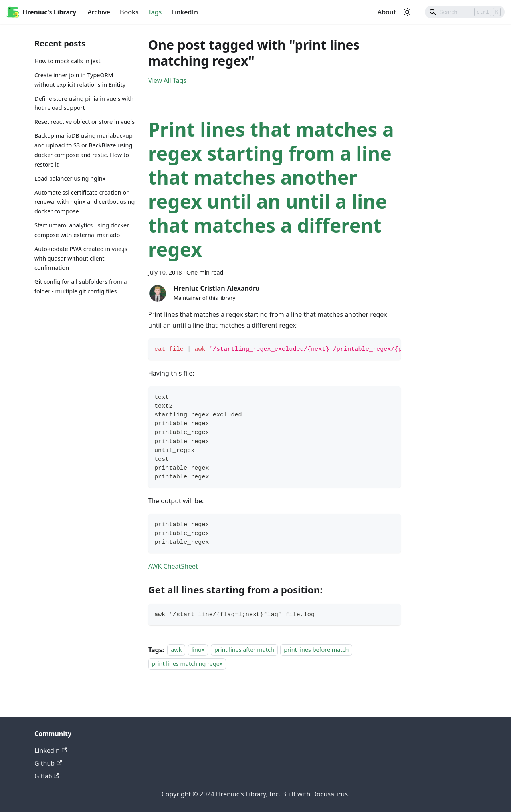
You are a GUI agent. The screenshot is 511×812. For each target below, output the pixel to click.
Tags (155, 12)
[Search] (465, 12)
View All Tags (167, 80)
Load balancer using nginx (70, 178)
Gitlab (47, 776)
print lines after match (244, 650)
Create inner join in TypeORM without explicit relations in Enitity (80, 80)
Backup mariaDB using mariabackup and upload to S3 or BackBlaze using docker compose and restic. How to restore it (83, 150)
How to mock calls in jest (67, 61)
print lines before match (316, 650)
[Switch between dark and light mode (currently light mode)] (407, 12)
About (387, 12)
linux (198, 650)
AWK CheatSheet (173, 566)
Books (129, 12)
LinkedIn (185, 12)
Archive (99, 12)
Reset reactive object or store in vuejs (84, 122)
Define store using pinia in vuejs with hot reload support (84, 103)
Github (48, 763)
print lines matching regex (187, 664)
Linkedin (51, 750)
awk (176, 650)
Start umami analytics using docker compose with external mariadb (82, 230)
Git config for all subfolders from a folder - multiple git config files (81, 286)
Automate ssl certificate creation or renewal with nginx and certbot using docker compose (84, 202)
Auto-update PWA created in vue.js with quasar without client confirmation (81, 258)
